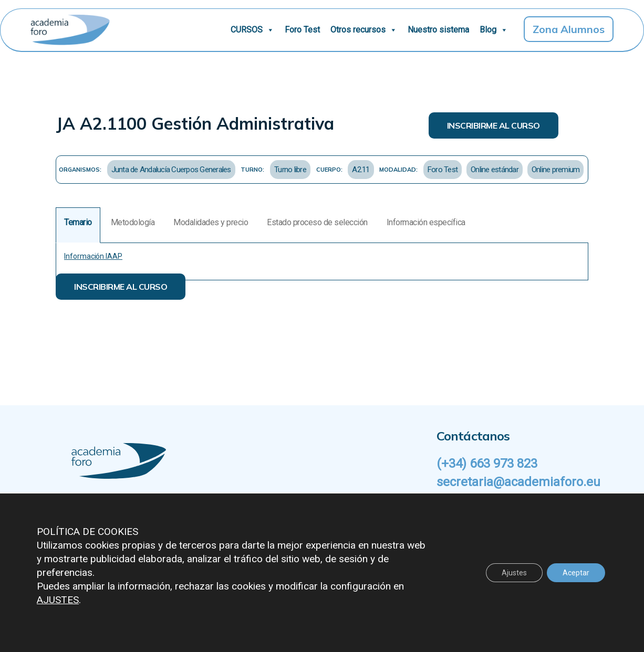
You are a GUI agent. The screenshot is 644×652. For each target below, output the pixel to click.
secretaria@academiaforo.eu (518, 482)
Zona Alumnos (569, 29)
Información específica (426, 222)
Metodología (133, 222)
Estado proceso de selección (317, 222)
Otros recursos (364, 30)
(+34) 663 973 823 (487, 464)
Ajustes (514, 573)
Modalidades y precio (211, 222)
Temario (78, 222)
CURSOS (252, 30)
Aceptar (576, 573)
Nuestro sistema (438, 30)
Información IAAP (93, 256)
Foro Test (302, 30)
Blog (494, 30)
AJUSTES (58, 600)
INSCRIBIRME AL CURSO (494, 125)
